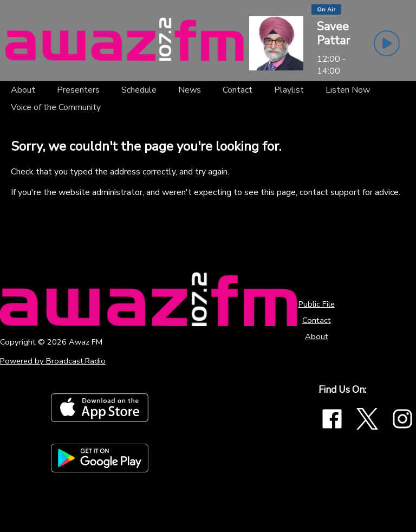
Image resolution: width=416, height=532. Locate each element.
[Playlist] (289, 90)
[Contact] (238, 90)
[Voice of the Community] (56, 107)
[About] (23, 90)
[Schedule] (139, 90)
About (317, 336)
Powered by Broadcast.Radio (53, 361)
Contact (317, 320)
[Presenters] (78, 90)
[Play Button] (387, 43)
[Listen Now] (348, 90)
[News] (190, 90)
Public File (317, 304)
